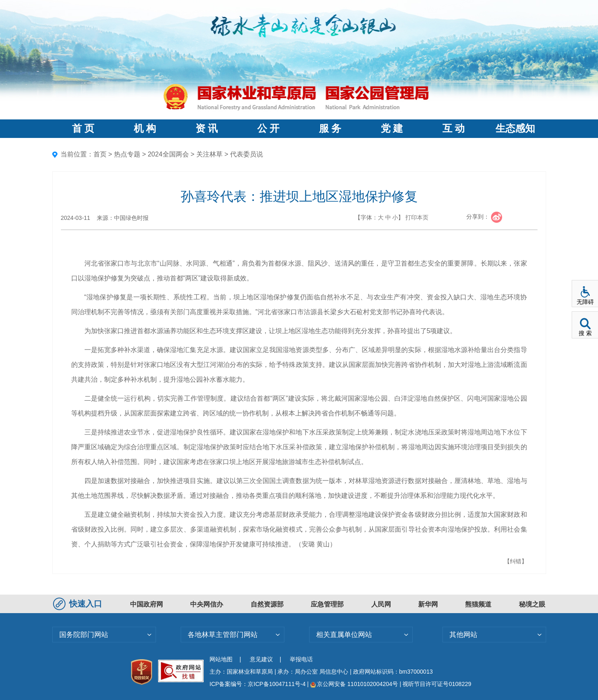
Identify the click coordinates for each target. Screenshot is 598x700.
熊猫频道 (478, 604)
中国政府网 (147, 604)
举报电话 (301, 659)
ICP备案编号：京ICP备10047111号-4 (258, 684)
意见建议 (261, 659)
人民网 (381, 604)
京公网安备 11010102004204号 (354, 684)
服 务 (330, 128)
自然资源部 (267, 604)
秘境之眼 (532, 604)
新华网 (428, 604)
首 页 (83, 128)
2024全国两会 (168, 154)
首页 (100, 154)
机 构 (145, 128)
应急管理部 (327, 604)
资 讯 (207, 128)
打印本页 (417, 217)
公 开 (268, 128)
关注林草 (209, 154)
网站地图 (221, 659)
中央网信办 (207, 604)
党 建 (392, 128)
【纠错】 (516, 561)
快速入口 (79, 604)
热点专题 (127, 154)
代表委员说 (247, 154)
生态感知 (515, 128)
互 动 (454, 128)
